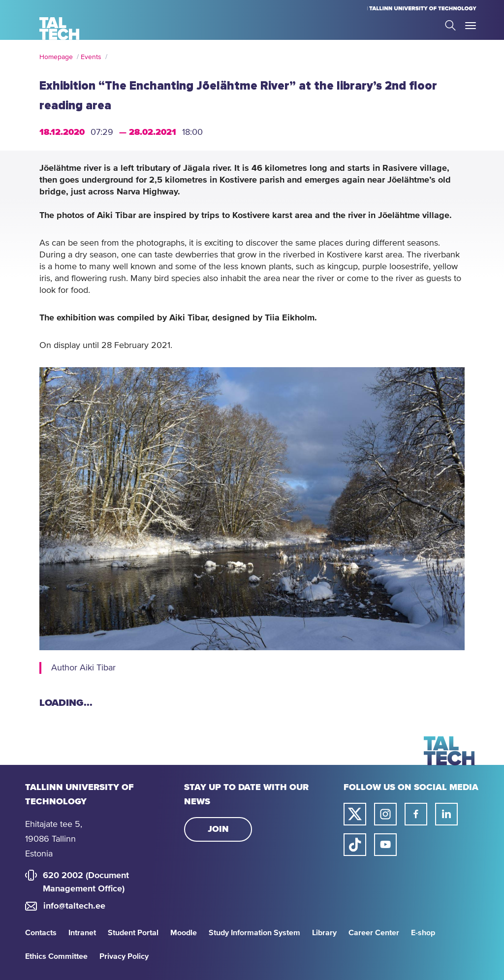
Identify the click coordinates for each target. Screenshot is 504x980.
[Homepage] (59, 29)
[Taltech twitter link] (355, 814)
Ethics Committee (56, 956)
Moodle (184, 933)
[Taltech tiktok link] (355, 845)
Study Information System (254, 933)
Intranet (82, 933)
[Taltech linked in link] (446, 814)
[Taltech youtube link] (385, 845)
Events (91, 57)
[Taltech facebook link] (416, 814)
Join (218, 829)
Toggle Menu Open (471, 26)
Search (450, 25)
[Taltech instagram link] (385, 814)
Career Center (374, 933)
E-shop (423, 933)
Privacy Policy (124, 956)
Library (324, 933)
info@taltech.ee (74, 906)
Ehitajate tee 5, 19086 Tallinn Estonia (54, 839)
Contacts (41, 933)
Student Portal (133, 933)
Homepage (56, 57)
